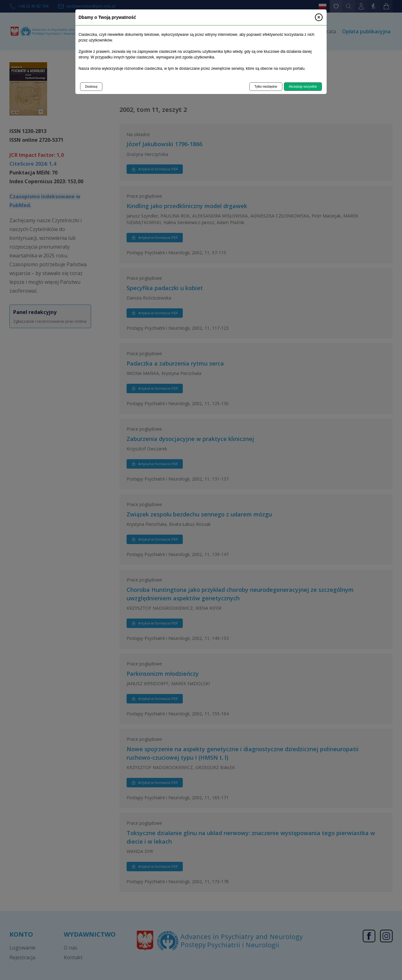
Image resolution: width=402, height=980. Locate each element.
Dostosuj (91, 87)
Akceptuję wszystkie (303, 87)
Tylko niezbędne (266, 87)
